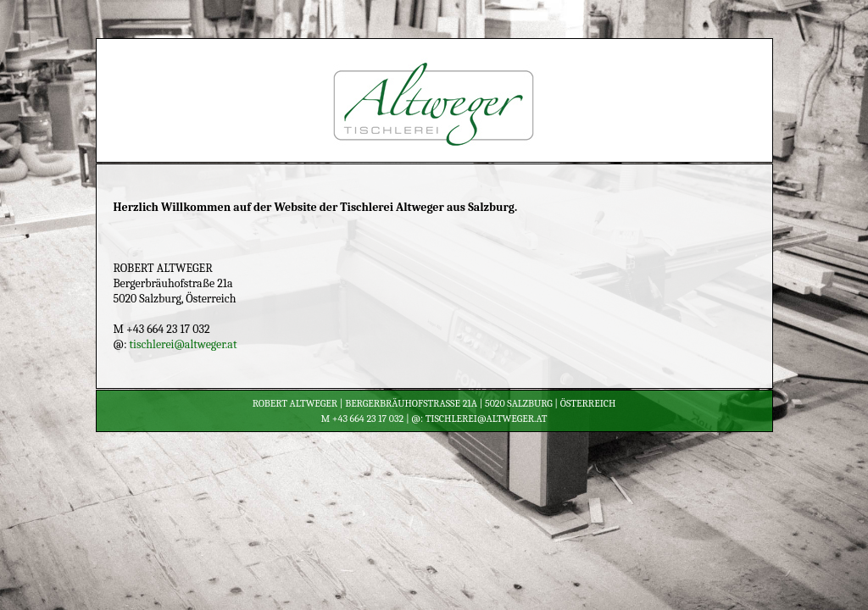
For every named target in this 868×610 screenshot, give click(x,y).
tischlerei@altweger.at (184, 344)
